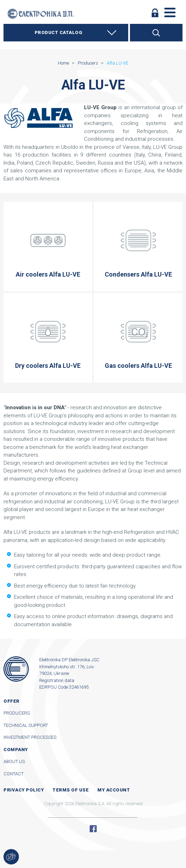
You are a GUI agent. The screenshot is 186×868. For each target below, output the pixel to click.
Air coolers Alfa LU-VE (48, 247)
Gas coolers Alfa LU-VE (138, 338)
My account (114, 790)
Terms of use (71, 790)
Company (16, 750)
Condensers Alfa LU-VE (138, 247)
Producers (17, 713)
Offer (12, 701)
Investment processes (30, 737)
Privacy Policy (24, 790)
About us (14, 761)
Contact (13, 774)
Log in (155, 13)
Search (156, 33)
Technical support (26, 725)
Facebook (93, 829)
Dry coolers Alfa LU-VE (48, 338)
